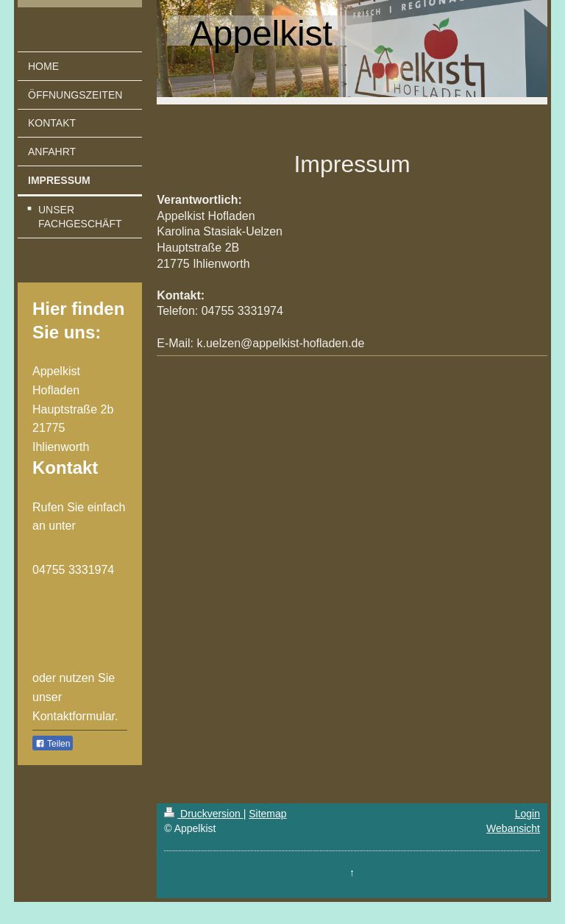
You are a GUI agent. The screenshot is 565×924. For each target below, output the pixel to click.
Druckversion (203, 814)
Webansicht (513, 828)
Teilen (53, 744)
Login (527, 814)
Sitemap (267, 814)
